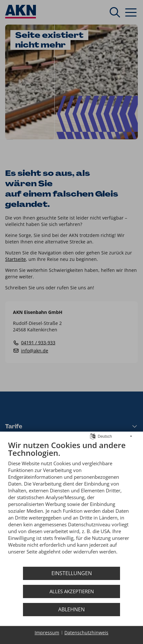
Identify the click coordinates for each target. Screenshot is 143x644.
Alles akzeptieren (72, 591)
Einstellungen (72, 573)
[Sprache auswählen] (93, 436)
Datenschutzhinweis (86, 633)
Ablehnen (71, 609)
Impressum (47, 633)
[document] (71, 502)
